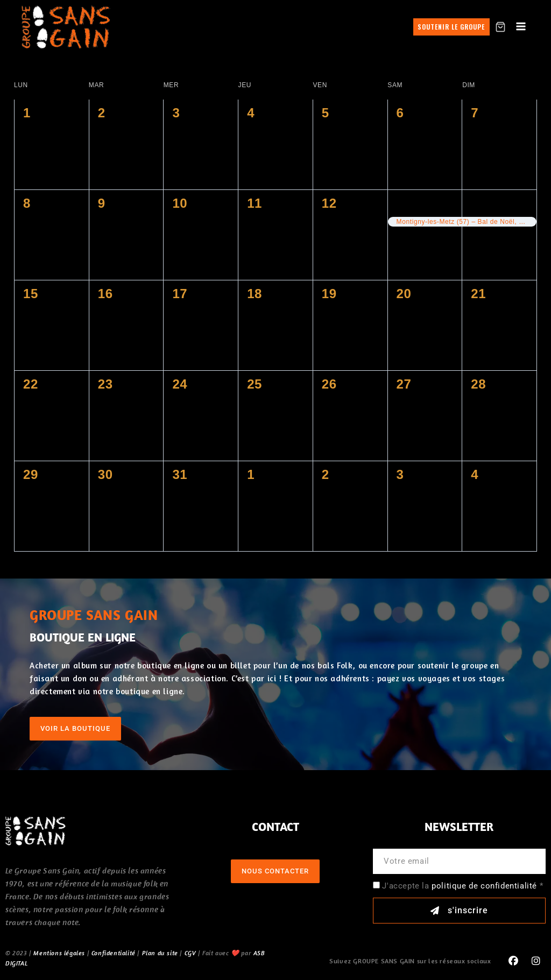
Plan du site (160, 953)
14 (478, 203)
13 (404, 203)
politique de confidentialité (484, 886)
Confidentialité (114, 953)
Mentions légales (59, 953)
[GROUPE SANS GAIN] (66, 27)
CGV (190, 953)
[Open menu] (521, 27)
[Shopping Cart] (500, 27)
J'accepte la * (462, 886)
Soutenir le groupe (451, 27)
